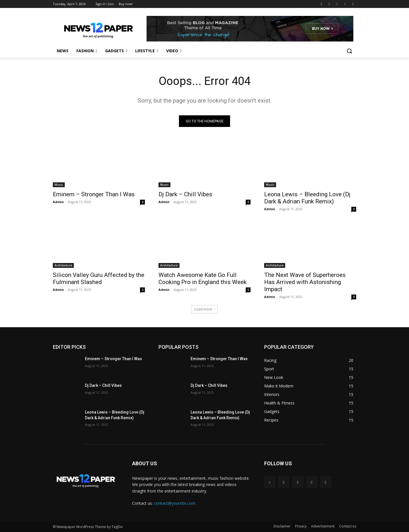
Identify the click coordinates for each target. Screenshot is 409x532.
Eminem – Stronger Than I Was (94, 194)
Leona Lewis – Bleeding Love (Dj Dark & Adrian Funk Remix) (307, 198)
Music (59, 185)
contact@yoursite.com (175, 503)
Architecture (63, 265)
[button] (349, 51)
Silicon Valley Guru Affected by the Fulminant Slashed (99, 278)
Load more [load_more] (204, 309)
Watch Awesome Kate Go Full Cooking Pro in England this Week (203, 278)
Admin (58, 202)
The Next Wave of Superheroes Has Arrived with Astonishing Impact (305, 282)
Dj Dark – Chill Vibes (185, 194)
